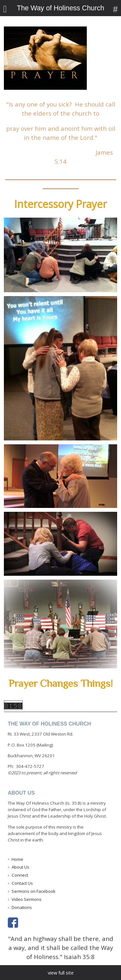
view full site (61, 973)
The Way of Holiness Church (60, 8)
